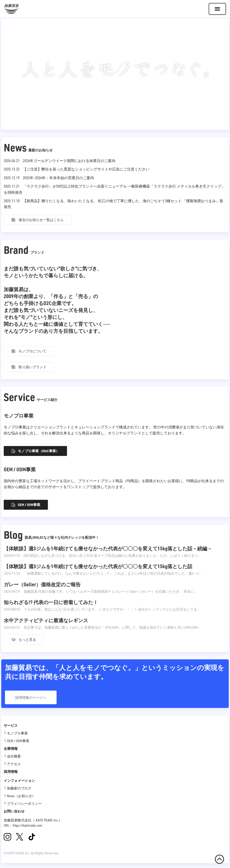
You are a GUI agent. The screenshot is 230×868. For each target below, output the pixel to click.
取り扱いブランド (29, 367)
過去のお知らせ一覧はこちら (38, 220)
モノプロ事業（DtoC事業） (35, 451)
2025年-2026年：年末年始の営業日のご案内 (58, 178)
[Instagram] (7, 837)
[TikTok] (32, 837)
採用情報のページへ (31, 697)
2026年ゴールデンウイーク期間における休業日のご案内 (69, 161)
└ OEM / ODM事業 (16, 741)
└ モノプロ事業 (16, 733)
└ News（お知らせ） (20, 796)
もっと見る (24, 639)
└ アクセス (12, 764)
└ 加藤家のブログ (17, 788)
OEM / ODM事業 (26, 505)
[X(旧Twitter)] (20, 837)
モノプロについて (29, 351)
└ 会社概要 (12, 756)
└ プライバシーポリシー (23, 803)
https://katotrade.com (27, 825)
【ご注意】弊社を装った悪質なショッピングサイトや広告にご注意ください (86, 169)
